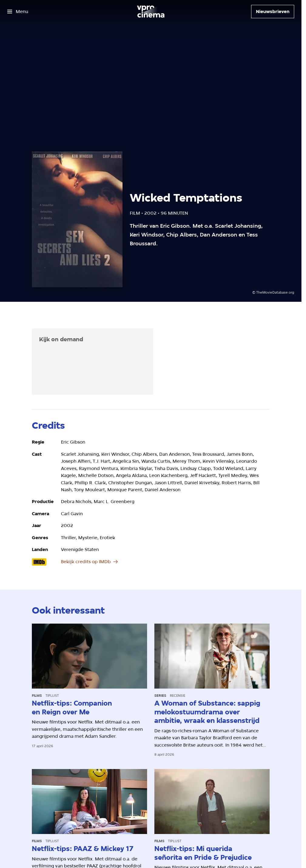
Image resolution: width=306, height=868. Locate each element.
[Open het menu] (18, 12)
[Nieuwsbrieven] (273, 12)
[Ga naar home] (151, 12)
